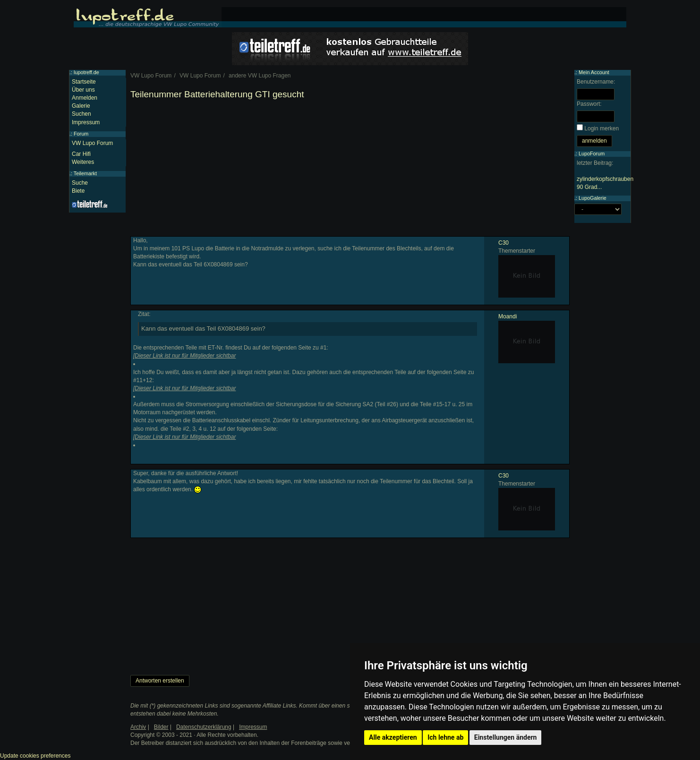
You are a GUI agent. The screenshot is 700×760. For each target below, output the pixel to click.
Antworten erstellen (160, 681)
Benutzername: (596, 82)
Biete (78, 191)
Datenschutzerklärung (204, 727)
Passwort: (589, 104)
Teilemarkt (85, 173)
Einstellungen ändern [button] (506, 737)
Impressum (86, 122)
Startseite (84, 82)
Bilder (161, 727)
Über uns (83, 90)
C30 (504, 243)
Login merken (602, 128)
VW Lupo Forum (92, 143)
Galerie (81, 106)
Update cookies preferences (35, 756)
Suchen (81, 114)
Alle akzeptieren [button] (393, 737)
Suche (80, 183)
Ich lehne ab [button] (445, 737)
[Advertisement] (350, 170)
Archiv (138, 727)
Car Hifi (81, 154)
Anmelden (85, 98)
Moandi (508, 316)
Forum (81, 134)
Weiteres (83, 162)
